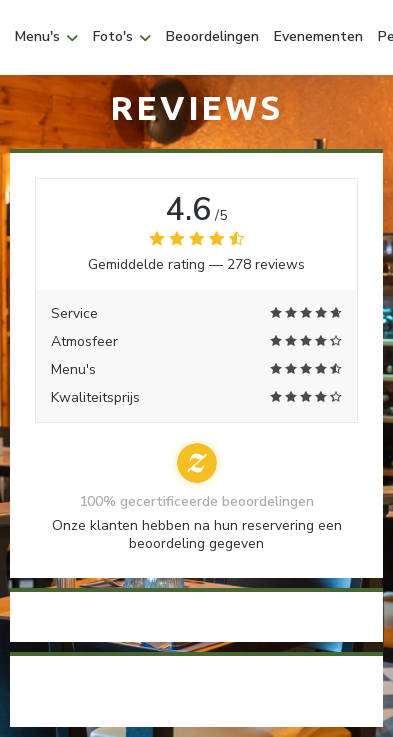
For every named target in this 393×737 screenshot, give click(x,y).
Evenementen (318, 37)
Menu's (46, 37)
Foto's (122, 37)
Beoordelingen (212, 37)
